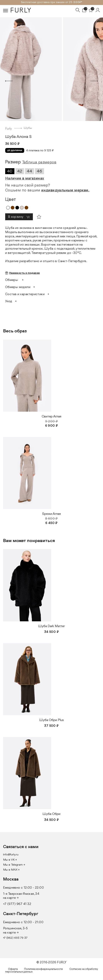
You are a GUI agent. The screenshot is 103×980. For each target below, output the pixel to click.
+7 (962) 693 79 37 (15, 938)
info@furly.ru (11, 855)
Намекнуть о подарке (25, 273)
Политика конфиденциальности (44, 969)
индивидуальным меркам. (65, 190)
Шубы (28, 128)
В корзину (16, 217)
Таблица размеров (39, 162)
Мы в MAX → (11, 870)
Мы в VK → (10, 860)
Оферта (13, 969)
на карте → (11, 898)
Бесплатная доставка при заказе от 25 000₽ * (52, 2)
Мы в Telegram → (14, 865)
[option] (52, 68)
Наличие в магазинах (25, 179)
